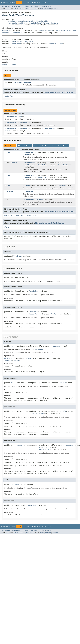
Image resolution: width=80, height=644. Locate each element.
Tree (29, 2)
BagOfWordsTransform (13, 117)
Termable (42, 31)
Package (12, 2)
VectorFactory (49, 129)
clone (7, 227)
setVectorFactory (28, 215)
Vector (50, 31)
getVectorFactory (12, 215)
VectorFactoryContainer (66, 31)
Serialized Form (9, 65)
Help (49, 2)
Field (16, 9)
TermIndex (18, 82)
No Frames (35, 6)
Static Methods (24, 146)
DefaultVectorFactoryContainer (23, 42)
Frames (27, 6)
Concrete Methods (60, 146)
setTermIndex (28, 200)
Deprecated (36, 2)
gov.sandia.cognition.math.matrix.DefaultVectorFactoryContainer (34, 23)
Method (29, 9)
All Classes (47, 6)
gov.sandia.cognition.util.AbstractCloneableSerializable (27, 21)
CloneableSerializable (12, 33)
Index (44, 2)
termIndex (27, 82)
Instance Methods (42, 146)
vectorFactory (10, 96)
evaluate (26, 185)
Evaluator (6, 31)
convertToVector (29, 152)
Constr (22, 9)
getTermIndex (28, 191)
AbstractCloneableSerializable (50, 223)
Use (24, 2)
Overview (4, 2)
